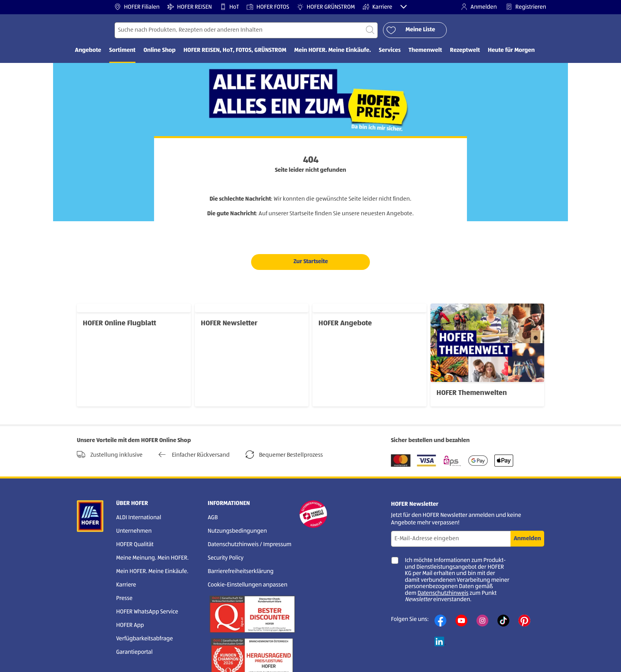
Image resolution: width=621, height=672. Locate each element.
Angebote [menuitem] (88, 50)
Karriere (378, 7)
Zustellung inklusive (110, 455)
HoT (229, 7)
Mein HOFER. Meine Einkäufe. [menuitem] (333, 50)
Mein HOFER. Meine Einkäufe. (152, 572)
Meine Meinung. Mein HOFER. (152, 558)
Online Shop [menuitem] (159, 50)
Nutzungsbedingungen (237, 531)
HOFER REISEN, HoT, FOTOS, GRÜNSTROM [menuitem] (235, 50)
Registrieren (526, 7)
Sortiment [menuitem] (123, 50)
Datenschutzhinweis (443, 593)
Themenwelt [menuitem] (425, 50)
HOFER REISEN (190, 7)
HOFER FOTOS (268, 7)
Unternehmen (134, 531)
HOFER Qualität (135, 545)
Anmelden (479, 7)
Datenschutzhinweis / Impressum (250, 545)
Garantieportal (134, 652)
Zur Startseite (311, 261)
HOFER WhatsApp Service (147, 612)
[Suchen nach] (246, 30)
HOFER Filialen (137, 7)
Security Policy (226, 558)
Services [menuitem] (390, 50)
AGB (213, 518)
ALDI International (139, 518)
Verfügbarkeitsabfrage (144, 639)
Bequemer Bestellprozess (284, 455)
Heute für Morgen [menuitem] (511, 50)
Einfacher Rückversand (194, 455)
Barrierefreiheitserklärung (241, 572)
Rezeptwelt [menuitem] (465, 50)
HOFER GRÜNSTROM (326, 7)
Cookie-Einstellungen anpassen (248, 585)
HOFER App (130, 625)
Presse (124, 599)
